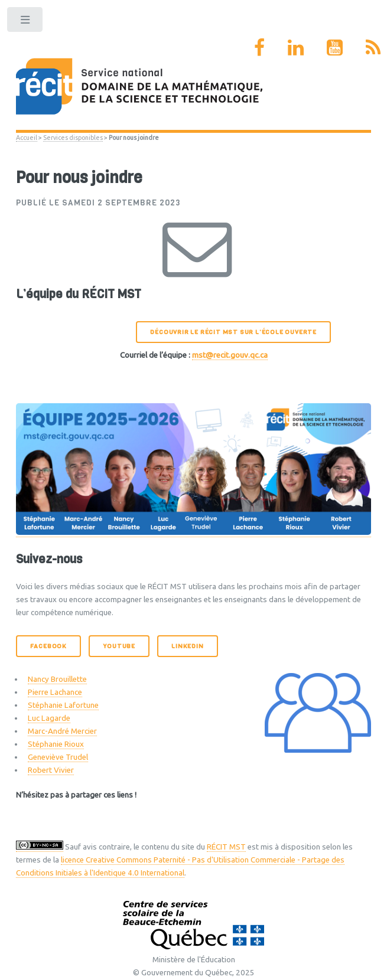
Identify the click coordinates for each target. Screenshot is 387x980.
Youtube (119, 646)
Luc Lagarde (49, 718)
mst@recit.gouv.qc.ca (230, 355)
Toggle (26, 22)
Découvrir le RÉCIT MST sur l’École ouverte (233, 332)
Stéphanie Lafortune (63, 705)
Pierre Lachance (55, 692)
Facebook (48, 646)
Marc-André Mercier (62, 731)
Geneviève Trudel (58, 757)
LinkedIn (187, 646)
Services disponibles (73, 138)
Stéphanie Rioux (56, 744)
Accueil (27, 138)
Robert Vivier (51, 770)
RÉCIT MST (226, 847)
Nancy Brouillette (57, 679)
